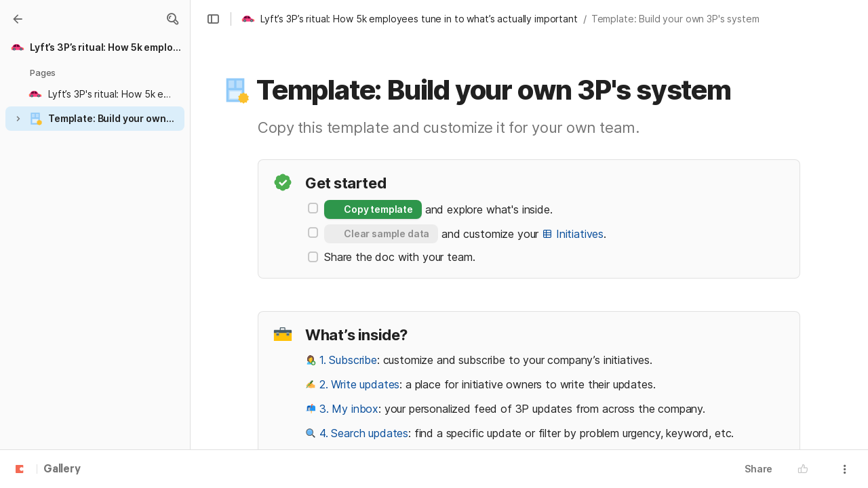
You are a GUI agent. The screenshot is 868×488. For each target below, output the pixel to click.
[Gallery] (18, 19)
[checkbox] (313, 208)
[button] (172, 19)
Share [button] (758, 469)
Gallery (62, 470)
